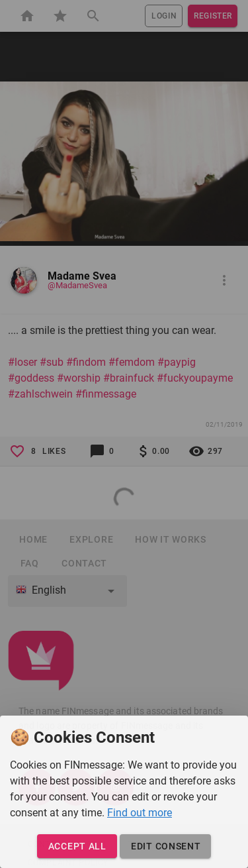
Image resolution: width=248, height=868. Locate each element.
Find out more (140, 813)
